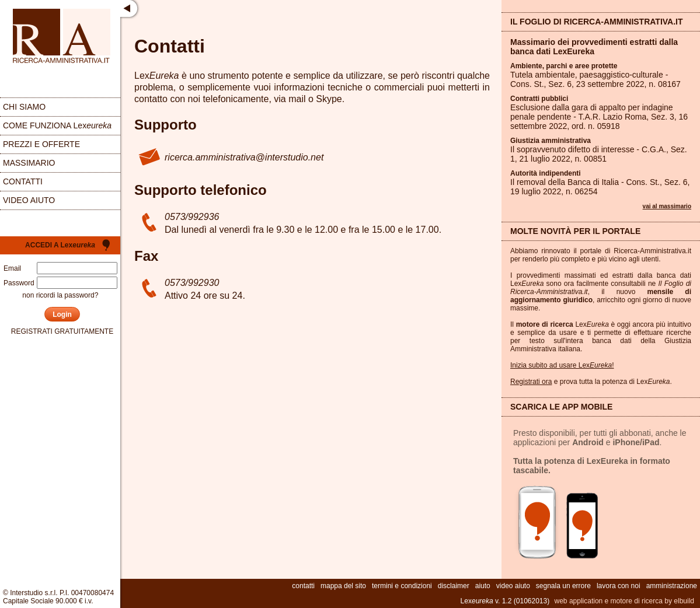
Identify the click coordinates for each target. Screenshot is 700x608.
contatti (23, 181)
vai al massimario (667, 206)
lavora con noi (619, 586)
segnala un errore (563, 586)
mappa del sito (343, 586)
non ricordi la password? (60, 295)
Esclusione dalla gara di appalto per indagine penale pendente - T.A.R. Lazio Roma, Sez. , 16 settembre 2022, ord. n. (599, 117)
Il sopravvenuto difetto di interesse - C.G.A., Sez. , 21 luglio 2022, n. (599, 154)
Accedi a (60, 245)
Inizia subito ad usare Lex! (562, 365)
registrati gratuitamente (62, 331)
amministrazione (672, 586)
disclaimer (454, 586)
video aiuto (29, 200)
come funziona (57, 125)
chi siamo (24, 107)
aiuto (483, 586)
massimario (29, 163)
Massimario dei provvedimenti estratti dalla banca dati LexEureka (594, 47)
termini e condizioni (402, 586)
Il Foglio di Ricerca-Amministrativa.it (597, 22)
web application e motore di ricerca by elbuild (624, 601)
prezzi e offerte (41, 144)
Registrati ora (531, 382)
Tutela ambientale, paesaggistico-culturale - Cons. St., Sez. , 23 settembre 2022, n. (595, 79)
